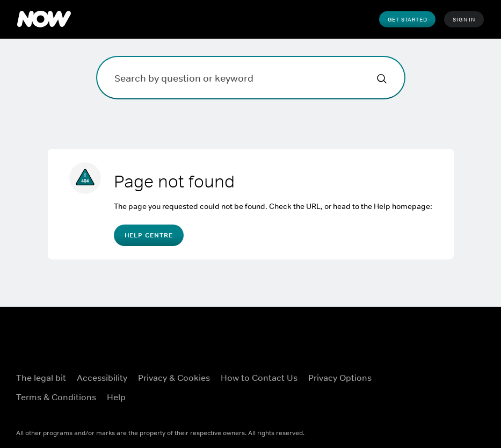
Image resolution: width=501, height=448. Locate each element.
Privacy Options (340, 378)
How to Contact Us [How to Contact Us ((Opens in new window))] (259, 378)
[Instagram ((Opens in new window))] (453, 371)
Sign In (464, 19)
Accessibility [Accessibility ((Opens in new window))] (102, 378)
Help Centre (149, 235)
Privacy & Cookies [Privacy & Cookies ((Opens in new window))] (174, 378)
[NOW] (44, 19)
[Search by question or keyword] (251, 78)
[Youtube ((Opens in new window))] (397, 401)
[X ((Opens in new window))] (425, 371)
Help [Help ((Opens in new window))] (116, 397)
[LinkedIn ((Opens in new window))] (425, 401)
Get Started (408, 19)
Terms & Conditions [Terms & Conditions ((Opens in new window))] (56, 397)
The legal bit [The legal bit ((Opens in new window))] (41, 378)
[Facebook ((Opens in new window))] (397, 371)
